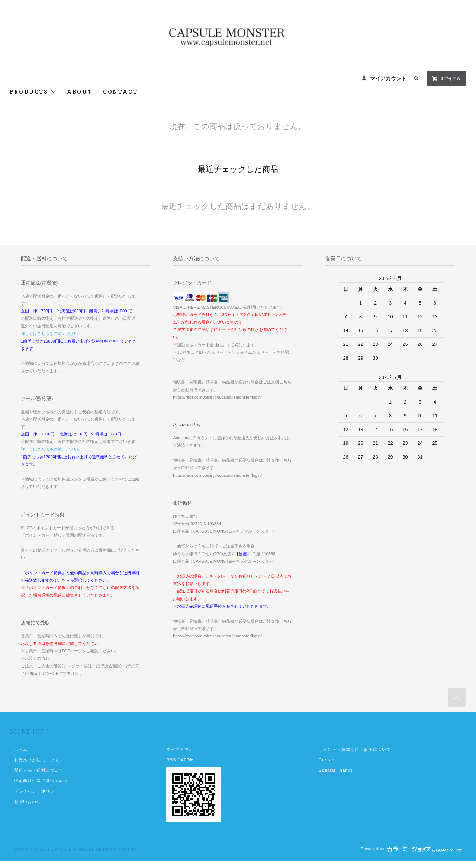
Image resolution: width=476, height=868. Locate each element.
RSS (171, 760)
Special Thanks (336, 770)
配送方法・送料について (39, 770)
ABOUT (80, 92)
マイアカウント (388, 78)
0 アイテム (446, 78)
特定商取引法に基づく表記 (41, 781)
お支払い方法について (37, 760)
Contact (327, 760)
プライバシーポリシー (37, 791)
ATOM (187, 760)
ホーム (21, 749)
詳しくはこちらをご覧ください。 (52, 334)
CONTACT (120, 92)
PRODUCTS (33, 92)
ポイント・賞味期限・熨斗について (355, 749)
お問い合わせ (28, 801)
